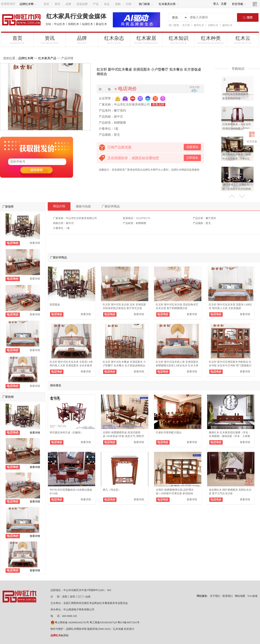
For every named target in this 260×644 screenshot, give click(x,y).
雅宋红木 (199, 25)
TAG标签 (252, 596)
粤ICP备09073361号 (129, 622)
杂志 (107, 4)
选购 (118, 4)
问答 (129, 4)
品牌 (68, 4)
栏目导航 (239, 4)
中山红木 (60, 24)
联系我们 (228, 596)
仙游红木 (87, 24)
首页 (46, 4)
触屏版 (60, 635)
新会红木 (101, 24)
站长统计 (129, 629)
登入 (216, 4)
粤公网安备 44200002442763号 (70, 622)
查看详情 (35, 243)
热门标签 (146, 4)
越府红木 (227, 25)
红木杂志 (114, 40)
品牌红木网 (28, 4)
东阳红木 (73, 24)
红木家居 (146, 40)
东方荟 (186, 25)
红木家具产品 (47, 58)
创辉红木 (213, 25)
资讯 (57, 4)
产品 (96, 4)
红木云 (243, 40)
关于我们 (215, 596)
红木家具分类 (169, 4)
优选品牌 (82, 4)
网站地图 (240, 596)
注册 (224, 4)
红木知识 (178, 40)
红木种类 (211, 40)
